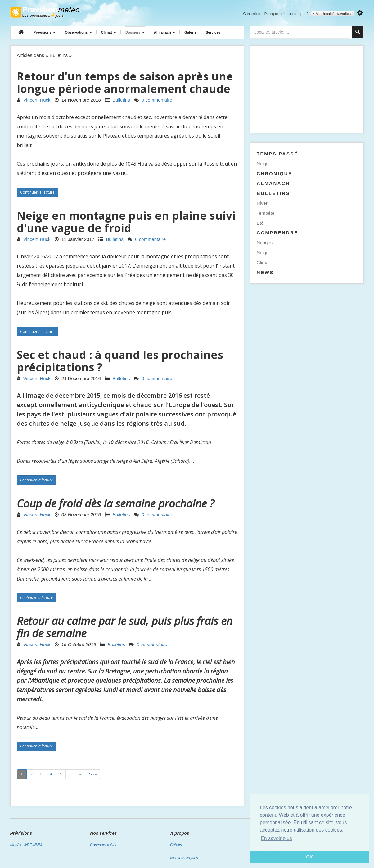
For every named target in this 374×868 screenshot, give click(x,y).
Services (213, 32)
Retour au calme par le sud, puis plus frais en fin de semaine (125, 627)
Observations (78, 32)
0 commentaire (153, 100)
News (265, 272)
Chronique (275, 174)
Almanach (164, 32)
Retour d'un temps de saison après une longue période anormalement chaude (125, 83)
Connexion (252, 14)
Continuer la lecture (37, 192)
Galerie (190, 32)
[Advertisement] (307, 89)
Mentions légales (184, 858)
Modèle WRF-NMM (26, 845)
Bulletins (117, 100)
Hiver (262, 203)
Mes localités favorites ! (333, 14)
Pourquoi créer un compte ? (286, 14)
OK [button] (309, 857)
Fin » (93, 774)
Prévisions (45, 32)
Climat (109, 32)
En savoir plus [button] (276, 838)
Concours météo (104, 845)
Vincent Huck (34, 100)
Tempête (266, 213)
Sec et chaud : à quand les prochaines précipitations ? (120, 361)
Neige (263, 164)
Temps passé (277, 154)
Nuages (265, 243)
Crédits (176, 845)
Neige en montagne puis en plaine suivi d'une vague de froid (126, 222)
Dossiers (135, 32)
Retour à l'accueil (47, 12)
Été (260, 223)
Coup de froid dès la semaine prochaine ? (115, 503)
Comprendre (277, 233)
